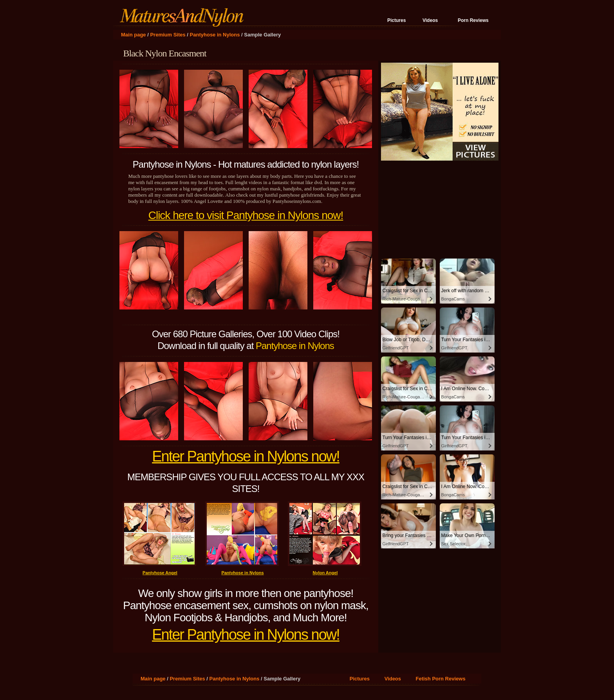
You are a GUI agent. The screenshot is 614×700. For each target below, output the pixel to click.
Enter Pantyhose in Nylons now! (246, 456)
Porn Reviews (473, 20)
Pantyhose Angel (160, 573)
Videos (430, 20)
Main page (134, 35)
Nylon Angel (325, 573)
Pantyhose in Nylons (215, 35)
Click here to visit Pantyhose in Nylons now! (246, 215)
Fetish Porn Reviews (441, 679)
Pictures (396, 20)
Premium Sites (168, 35)
